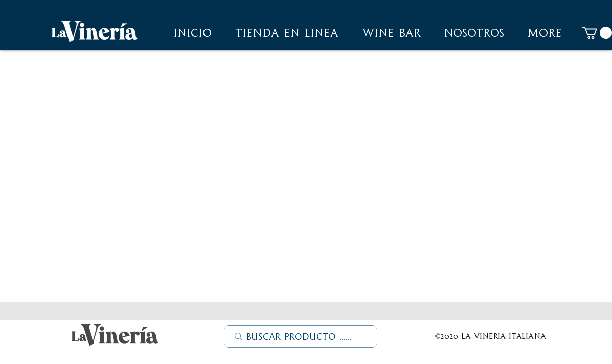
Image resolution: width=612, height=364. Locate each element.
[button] (474, 33)
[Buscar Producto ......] (301, 337)
